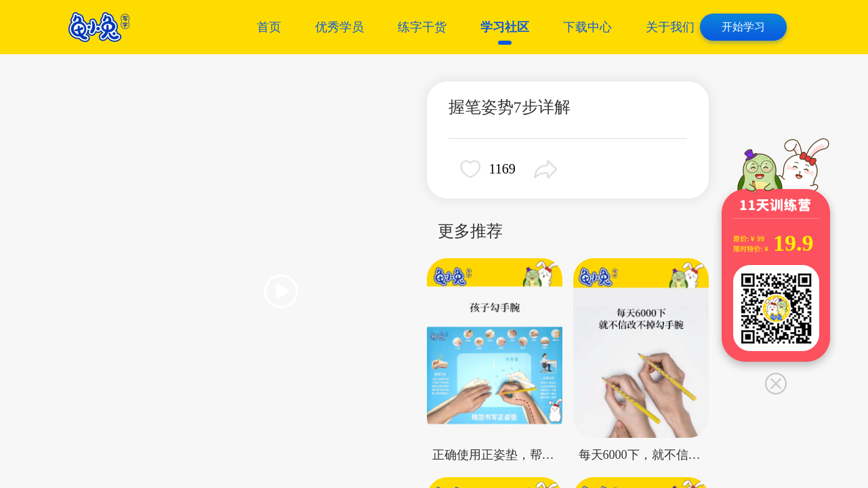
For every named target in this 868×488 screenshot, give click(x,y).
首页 (269, 27)
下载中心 (587, 27)
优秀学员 (339, 27)
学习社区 (505, 27)
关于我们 (670, 27)
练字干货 (422, 27)
